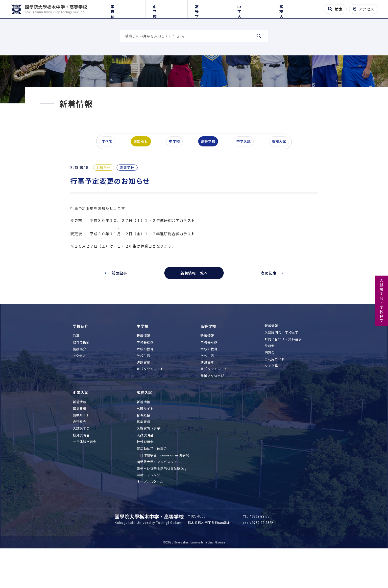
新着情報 (143, 367)
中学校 (166, 8)
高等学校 (208, 8)
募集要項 (80, 440)
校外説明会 (81, 467)
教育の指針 (81, 374)
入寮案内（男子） (150, 460)
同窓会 (270, 384)
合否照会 (80, 453)
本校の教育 (145, 380)
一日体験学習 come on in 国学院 (163, 486)
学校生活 (143, 387)
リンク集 (271, 397)
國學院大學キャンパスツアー (158, 493)
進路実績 (143, 394)
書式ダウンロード (150, 400)
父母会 (270, 377)
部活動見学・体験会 (152, 480)
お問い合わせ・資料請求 (283, 371)
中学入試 (251, 8)
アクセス (79, 387)
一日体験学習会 (85, 473)
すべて (110, 172)
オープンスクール (150, 513)
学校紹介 (124, 8)
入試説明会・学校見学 (382, 301)
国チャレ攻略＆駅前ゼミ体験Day (162, 500)
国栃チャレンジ (148, 506)
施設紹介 (80, 380)
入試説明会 (81, 460)
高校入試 (293, 8)
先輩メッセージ (212, 407)
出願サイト (81, 447)
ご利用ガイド (275, 391)
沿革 (76, 367)
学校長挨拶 (145, 374)
